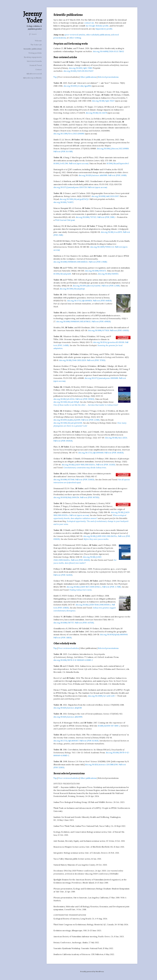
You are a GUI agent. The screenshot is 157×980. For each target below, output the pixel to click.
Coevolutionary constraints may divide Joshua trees (85, 468)
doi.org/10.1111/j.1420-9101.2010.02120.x (78, 465)
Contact (39, 70)
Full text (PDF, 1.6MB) (117, 175)
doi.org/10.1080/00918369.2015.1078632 (73, 322)
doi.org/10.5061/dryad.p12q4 (72, 289)
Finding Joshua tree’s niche (81, 590)
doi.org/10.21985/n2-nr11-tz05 (101, 696)
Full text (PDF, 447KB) (84, 623)
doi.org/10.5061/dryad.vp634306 (68, 423)
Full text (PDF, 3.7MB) (112, 587)
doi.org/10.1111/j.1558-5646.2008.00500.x (93, 605)
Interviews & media (34, 61)
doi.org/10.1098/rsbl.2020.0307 (105, 196)
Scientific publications (33, 49)
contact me (89, 23)
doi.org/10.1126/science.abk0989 (93, 175)
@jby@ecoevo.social (34, 74)
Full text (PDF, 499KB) (101, 322)
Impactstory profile (104, 29)
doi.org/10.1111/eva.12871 (111, 232)
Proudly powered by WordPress (92, 971)
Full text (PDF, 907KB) (90, 497)
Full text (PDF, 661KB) (102, 301)
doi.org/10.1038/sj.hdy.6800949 (114, 635)
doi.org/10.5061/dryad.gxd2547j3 (74, 199)
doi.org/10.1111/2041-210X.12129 (72, 360)
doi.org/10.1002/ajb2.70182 (81, 68)
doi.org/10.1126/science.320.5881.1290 (101, 765)
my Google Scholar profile (97, 26)
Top (55, 77)
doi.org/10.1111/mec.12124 (116, 438)
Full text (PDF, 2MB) (106, 217)
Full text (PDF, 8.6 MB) (63, 151)
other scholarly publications (98, 35)
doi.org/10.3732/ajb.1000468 (91, 453)
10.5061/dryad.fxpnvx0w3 (118, 163)
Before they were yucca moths (96, 539)
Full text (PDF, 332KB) (106, 465)
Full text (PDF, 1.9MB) (98, 262)
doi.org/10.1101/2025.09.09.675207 (78, 71)
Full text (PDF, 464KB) (114, 453)
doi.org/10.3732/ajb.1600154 (80, 301)
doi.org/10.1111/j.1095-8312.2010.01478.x (100, 536)
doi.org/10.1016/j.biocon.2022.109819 (113, 149)
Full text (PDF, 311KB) (63, 638)
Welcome (38, 41)
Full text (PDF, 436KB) (119, 330)
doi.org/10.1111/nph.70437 (103, 101)
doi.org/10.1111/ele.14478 (96, 113)
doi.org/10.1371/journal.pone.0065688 (101, 378)
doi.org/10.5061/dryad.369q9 (66, 402)
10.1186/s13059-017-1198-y (109, 726)
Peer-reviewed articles (68, 648)
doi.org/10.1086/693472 (96, 271)
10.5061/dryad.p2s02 (62, 274)
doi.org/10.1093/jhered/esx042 (87, 286)
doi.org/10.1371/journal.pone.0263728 (70, 187)
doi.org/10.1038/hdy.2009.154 (66, 497)
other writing (75, 38)
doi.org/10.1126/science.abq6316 (68, 708)
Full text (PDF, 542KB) (63, 575)
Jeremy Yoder (33, 17)
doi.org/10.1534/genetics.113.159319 (109, 342)
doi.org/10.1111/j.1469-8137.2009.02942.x (84, 587)
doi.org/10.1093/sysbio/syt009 (67, 420)
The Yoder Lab (36, 45)
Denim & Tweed (36, 65)
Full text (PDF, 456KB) (80, 560)
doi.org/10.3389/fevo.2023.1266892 (69, 134)
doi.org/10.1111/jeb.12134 (64, 399)
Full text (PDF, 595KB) (85, 399)
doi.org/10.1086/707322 (86, 217)
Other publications (88, 77)
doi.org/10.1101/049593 (108, 274)
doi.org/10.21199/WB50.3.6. (102, 247)
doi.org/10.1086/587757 (64, 623)
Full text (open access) (79, 163)
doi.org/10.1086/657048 (64, 480)
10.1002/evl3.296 (61, 163)
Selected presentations (108, 77)
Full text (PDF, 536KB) (85, 480)
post (65, 220)
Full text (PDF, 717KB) (96, 360)
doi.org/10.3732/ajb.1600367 (66, 741)
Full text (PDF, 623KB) (89, 741)
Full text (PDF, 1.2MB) (111, 286)
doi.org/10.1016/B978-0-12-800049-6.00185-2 (73, 660)
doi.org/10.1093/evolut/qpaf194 (77, 86)
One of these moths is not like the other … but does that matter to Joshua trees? (86, 405)
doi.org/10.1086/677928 (98, 330)
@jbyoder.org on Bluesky (32, 78)
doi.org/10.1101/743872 (63, 202)
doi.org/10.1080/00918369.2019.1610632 (71, 262)
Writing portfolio (35, 53)
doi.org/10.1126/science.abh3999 (68, 717)
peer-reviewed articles (75, 35)
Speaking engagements (33, 57)
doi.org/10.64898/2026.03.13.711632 (108, 51)
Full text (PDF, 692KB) (63, 441)
